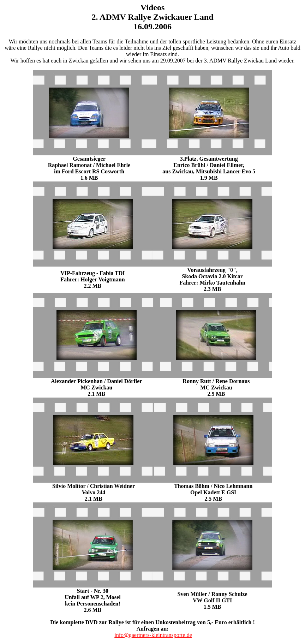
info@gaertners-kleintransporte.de (153, 635)
